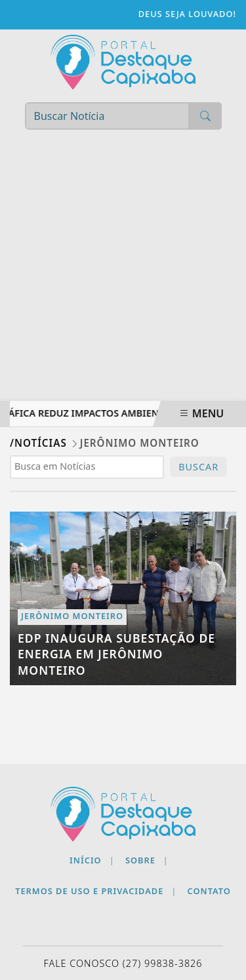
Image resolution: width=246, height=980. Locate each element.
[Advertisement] (123, 272)
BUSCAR (198, 467)
